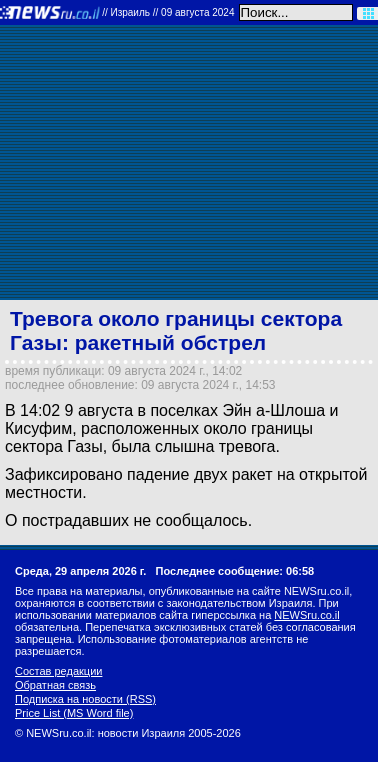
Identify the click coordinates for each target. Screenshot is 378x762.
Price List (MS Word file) (74, 713)
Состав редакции (58, 671)
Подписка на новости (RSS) (85, 699)
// (168, 12)
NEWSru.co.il (306, 615)
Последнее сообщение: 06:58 (235, 571)
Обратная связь (55, 685)
